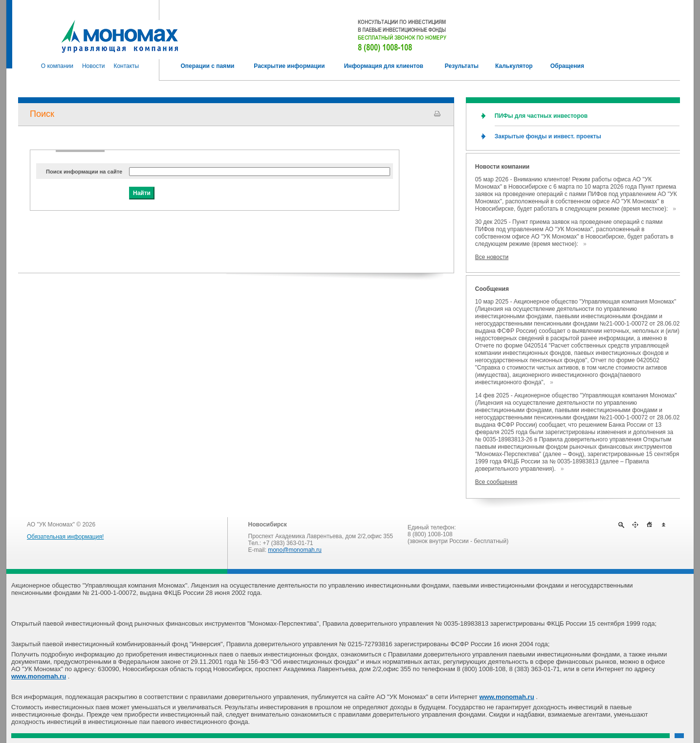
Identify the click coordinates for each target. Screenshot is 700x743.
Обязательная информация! (65, 537)
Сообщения (492, 289)
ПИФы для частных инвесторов (541, 116)
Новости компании (502, 167)
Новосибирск (268, 524)
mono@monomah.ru (295, 550)
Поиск (42, 114)
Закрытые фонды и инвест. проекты (548, 136)
